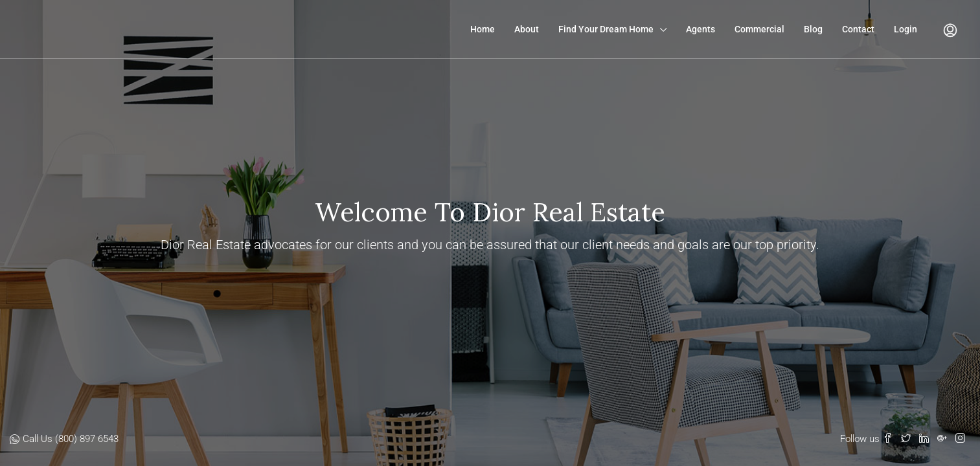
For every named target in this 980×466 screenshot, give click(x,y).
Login (906, 29)
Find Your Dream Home (606, 29)
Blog (813, 29)
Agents (701, 29)
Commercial (759, 29)
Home (483, 29)
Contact (858, 29)
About (527, 29)
